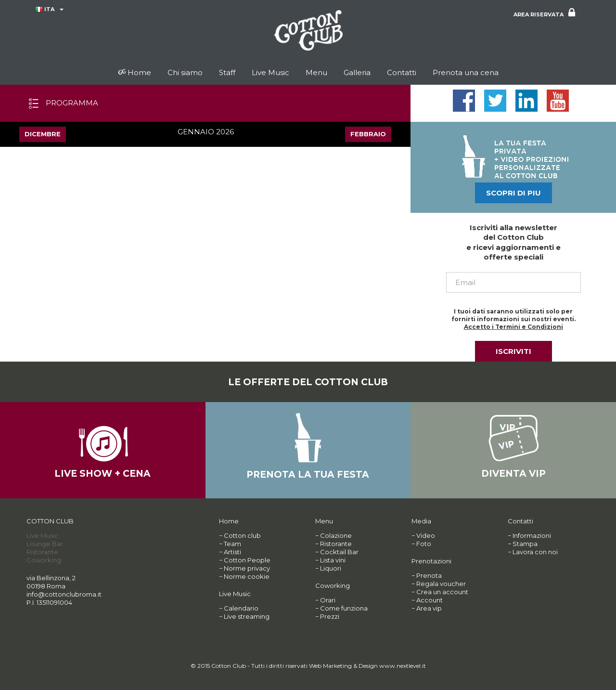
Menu (316, 72)
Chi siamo (185, 72)
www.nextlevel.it (403, 666)
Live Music (270, 72)
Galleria (357, 72)
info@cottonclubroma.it (64, 594)
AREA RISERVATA (544, 13)
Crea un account (442, 592)
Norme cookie (247, 576)
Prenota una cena (466, 72)
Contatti (402, 72)
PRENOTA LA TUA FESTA (308, 475)
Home (135, 72)
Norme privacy (247, 568)
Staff (227, 72)
